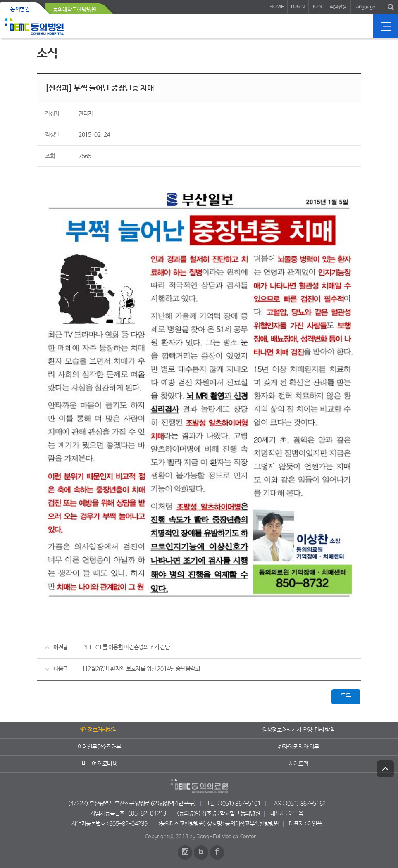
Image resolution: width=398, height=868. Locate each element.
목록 (346, 696)
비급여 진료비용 (99, 764)
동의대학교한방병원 (75, 10)
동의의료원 (34, 26)
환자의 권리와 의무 (299, 747)
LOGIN (298, 7)
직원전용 (338, 7)
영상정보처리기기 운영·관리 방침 (299, 730)
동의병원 (20, 9)
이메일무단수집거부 (99, 747)
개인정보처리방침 (97, 730)
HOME (277, 7)
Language (365, 7)
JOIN (317, 7)
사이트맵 (299, 764)
